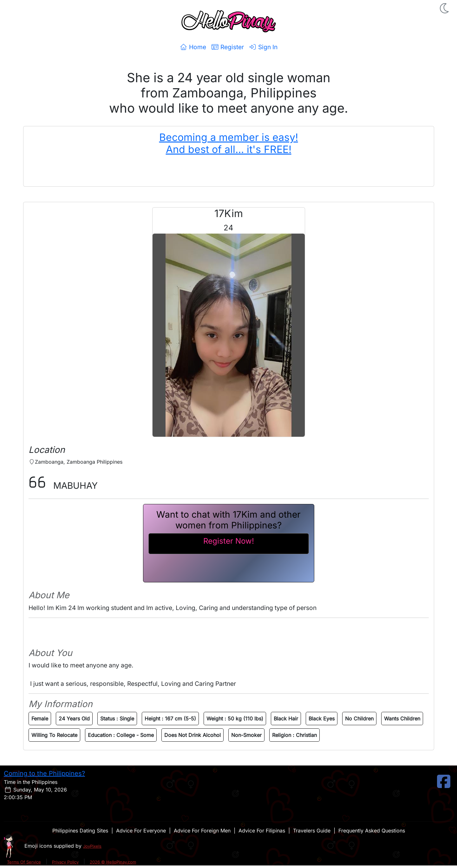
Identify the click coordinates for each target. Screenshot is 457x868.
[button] (445, 8)
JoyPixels (92, 846)
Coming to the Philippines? (44, 773)
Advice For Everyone (141, 831)
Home (193, 47)
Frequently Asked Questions (372, 831)
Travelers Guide (312, 831)
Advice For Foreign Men (202, 831)
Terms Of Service (24, 862)
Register (228, 47)
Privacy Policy (65, 862)
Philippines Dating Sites (80, 831)
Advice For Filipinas (262, 831)
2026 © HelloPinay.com (113, 862)
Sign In (263, 47)
